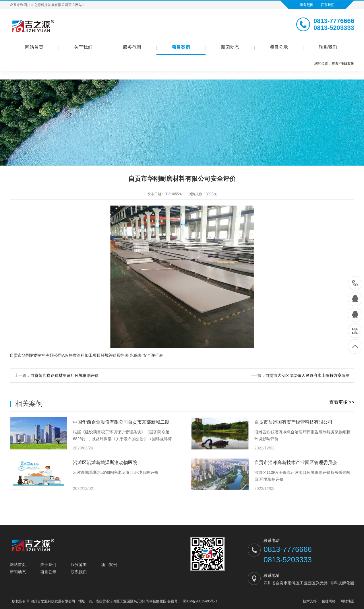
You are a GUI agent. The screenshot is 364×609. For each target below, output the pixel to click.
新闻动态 (230, 47)
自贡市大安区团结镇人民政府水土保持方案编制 (307, 375)
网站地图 (347, 601)
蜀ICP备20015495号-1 (200, 601)
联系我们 (328, 5)
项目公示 (279, 47)
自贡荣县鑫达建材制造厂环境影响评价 (65, 375)
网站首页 (34, 47)
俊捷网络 (329, 601)
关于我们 (83, 47)
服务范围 (307, 5)
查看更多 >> (342, 402)
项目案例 (181, 47)
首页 (336, 63)
